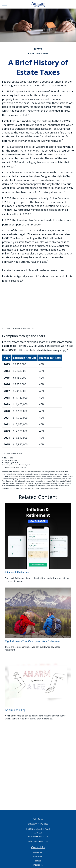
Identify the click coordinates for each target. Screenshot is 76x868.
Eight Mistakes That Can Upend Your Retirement (33, 641)
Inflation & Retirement (17, 572)
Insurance (38, 865)
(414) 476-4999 (41, 824)
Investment (38, 857)
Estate (38, 861)
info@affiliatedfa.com (38, 841)
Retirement (38, 852)
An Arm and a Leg (15, 710)
